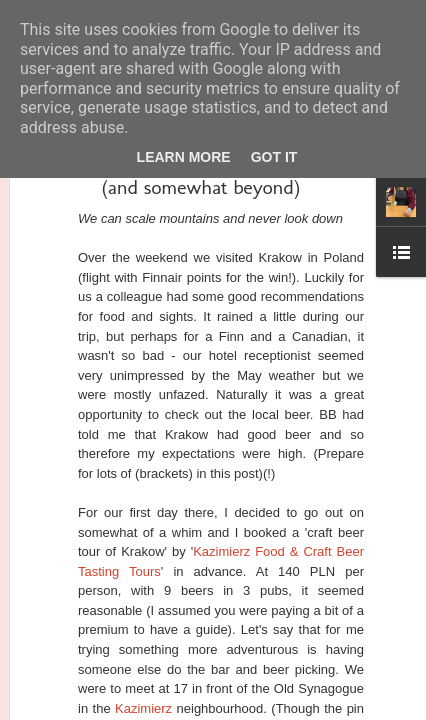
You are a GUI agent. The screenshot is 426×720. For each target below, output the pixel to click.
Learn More (184, 157)
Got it (274, 157)
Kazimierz (143, 708)
